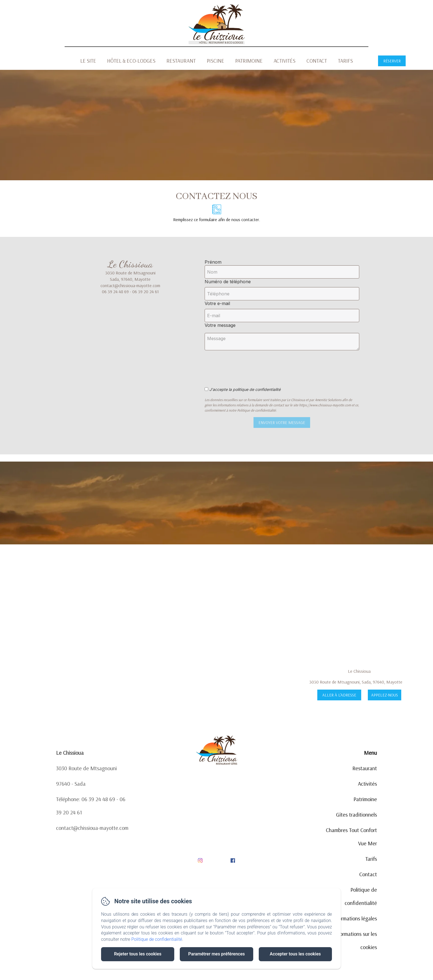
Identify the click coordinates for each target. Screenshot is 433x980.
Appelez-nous (385, 695)
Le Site (88, 61)
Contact (317, 61)
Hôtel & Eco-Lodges (131, 61)
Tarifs (345, 61)
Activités (285, 61)
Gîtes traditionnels (357, 815)
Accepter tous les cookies (295, 954)
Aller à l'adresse (339, 695)
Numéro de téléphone (228, 282)
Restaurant (181, 61)
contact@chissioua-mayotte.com (92, 828)
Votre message (220, 325)
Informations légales (355, 918)
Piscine (216, 61)
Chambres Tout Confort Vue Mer (351, 837)
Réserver (392, 61)
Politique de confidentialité (361, 896)
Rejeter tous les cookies (138, 954)
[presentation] (251, 365)
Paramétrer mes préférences (216, 954)
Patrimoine (249, 61)
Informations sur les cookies (355, 940)
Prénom (213, 262)
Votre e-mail (217, 303)
